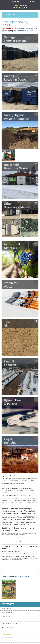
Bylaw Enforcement (7, 612)
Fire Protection (6, 631)
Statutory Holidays (26, 556)
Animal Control (6, 609)
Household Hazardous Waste (11, 641)
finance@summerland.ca (8, 492)
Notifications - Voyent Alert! (10, 623)
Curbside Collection (8, 638)
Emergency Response (8, 627)
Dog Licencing (6, 616)
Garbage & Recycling (8, 634)
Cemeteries (5, 620)
